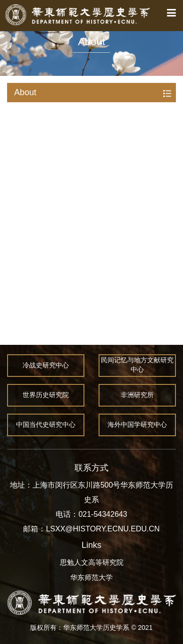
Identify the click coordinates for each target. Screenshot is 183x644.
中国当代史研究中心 (46, 425)
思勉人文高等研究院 (92, 562)
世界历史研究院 (46, 395)
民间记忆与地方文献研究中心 (137, 365)
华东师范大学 (91, 577)
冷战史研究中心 (46, 366)
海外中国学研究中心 (137, 425)
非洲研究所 (137, 395)
